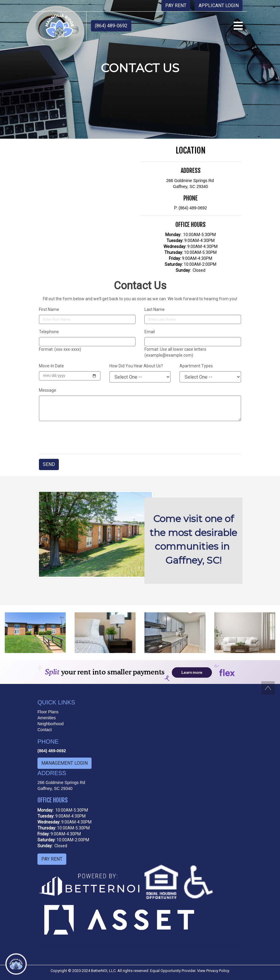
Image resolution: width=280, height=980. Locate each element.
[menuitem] (16, 880)
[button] (60, 26)
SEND (49, 464)
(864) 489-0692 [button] (111, 26)
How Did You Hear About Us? (136, 366)
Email (150, 332)
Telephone (49, 332)
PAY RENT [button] (176, 5)
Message (48, 390)
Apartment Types (196, 366)
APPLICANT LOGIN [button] (219, 5)
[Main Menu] (16, 964)
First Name (49, 309)
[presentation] (84, 437)
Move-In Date (51, 366)
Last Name (155, 309)
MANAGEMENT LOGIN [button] (65, 763)
